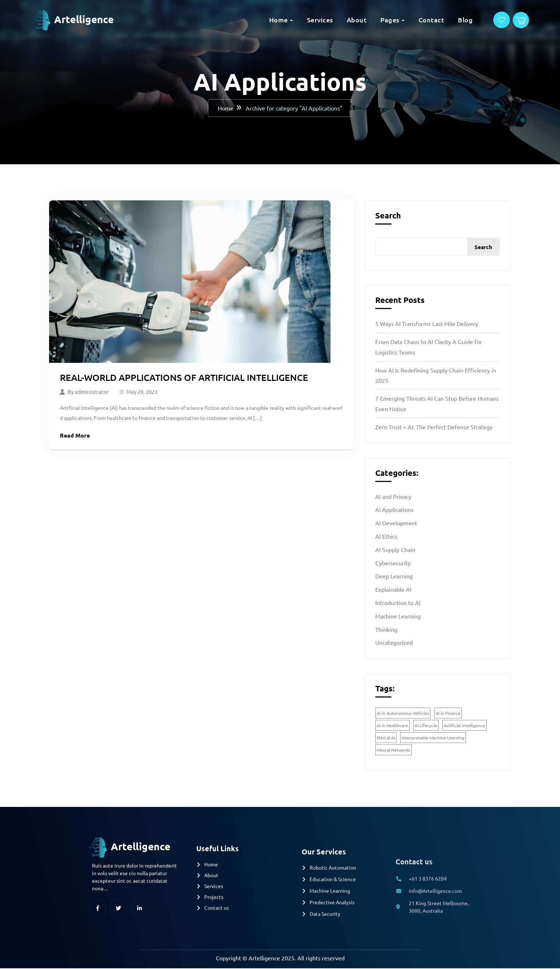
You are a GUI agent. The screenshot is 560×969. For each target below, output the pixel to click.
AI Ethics (386, 537)
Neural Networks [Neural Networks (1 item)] (393, 751)
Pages (373, 20)
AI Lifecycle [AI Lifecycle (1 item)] (426, 726)
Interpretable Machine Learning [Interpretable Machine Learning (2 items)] (433, 738)
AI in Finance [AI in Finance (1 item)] (448, 714)
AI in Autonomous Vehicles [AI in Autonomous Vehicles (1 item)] (403, 714)
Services (303, 20)
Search (388, 216)
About (340, 20)
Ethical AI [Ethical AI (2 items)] (386, 738)
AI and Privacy (393, 497)
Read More (75, 436)
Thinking (386, 630)
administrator (92, 392)
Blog (448, 20)
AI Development (396, 523)
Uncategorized (394, 643)
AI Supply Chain (395, 550)
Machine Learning (398, 617)
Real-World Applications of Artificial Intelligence (184, 378)
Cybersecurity (393, 563)
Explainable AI (393, 590)
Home (262, 20)
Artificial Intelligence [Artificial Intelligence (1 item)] (465, 726)
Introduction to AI (398, 603)
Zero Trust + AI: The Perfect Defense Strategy (434, 427)
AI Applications (394, 510)
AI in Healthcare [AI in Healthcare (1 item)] (392, 726)
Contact (415, 20)
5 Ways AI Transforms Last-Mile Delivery (427, 324)
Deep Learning (394, 577)
